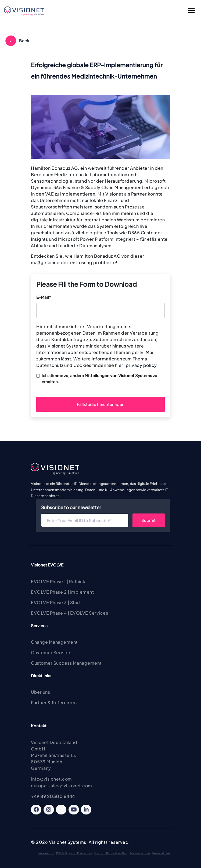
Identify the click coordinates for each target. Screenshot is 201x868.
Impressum (46, 853)
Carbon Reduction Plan (111, 853)
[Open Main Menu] (191, 11)
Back (24, 40)
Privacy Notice (140, 853)
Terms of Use (161, 853)
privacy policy (141, 365)
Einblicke (40, 713)
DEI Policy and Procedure (74, 853)
